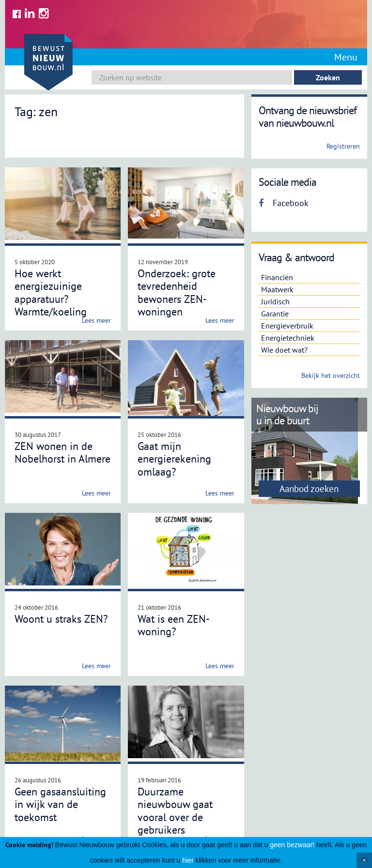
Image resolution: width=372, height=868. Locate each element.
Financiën (277, 277)
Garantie (275, 314)
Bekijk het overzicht (331, 375)
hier (188, 860)
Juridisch (275, 301)
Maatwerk (277, 289)
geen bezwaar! (292, 845)
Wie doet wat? (284, 350)
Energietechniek (288, 338)
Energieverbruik (287, 326)
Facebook (284, 203)
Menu (346, 57)
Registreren (343, 146)
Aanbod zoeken (309, 489)
